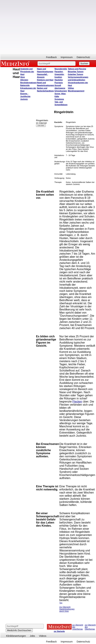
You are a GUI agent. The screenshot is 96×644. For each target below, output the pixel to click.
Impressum (67, 57)
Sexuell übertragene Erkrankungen (61, 88)
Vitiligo (71, 88)
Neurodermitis (61, 69)
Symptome (59, 99)
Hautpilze (59, 80)
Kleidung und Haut (45, 80)
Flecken (77, 402)
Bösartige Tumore (76, 72)
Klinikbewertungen (16, 636)
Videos (43, 636)
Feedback (51, 57)
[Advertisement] (32, 27)
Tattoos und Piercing (77, 69)
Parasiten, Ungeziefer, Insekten (60, 74)
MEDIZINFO (16, 63)
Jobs (32, 636)
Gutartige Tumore (75, 74)
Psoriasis (59, 83)
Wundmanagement (76, 91)
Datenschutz (83, 57)
